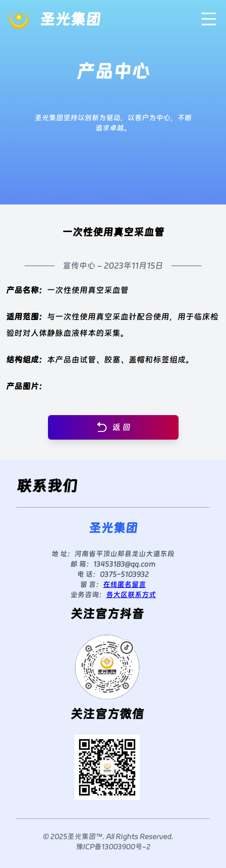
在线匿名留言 (124, 584)
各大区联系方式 (131, 595)
